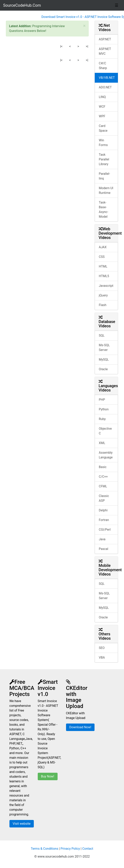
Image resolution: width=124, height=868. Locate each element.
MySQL (104, 360)
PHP (102, 400)
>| (87, 46)
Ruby (102, 419)
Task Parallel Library (104, 159)
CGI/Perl (105, 530)
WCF (102, 107)
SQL (102, 335)
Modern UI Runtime (106, 190)
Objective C (105, 431)
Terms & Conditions (45, 849)
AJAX (103, 247)
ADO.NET (105, 87)
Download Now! (80, 727)
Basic (103, 467)
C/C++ (103, 477)
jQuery (103, 295)
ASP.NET (105, 39)
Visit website (22, 824)
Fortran (104, 520)
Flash (103, 305)
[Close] (84, 26)
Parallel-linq (104, 176)
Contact (88, 849)
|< (61, 46)
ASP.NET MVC (105, 51)
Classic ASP (104, 498)
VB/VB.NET (107, 78)
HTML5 (104, 276)
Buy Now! (48, 776)
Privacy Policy (70, 849)
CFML (103, 486)
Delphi (103, 510)
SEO (102, 648)
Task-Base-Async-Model (104, 210)
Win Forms (103, 143)
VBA (102, 657)
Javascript (106, 286)
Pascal (104, 549)
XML (102, 443)
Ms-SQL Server (104, 347)
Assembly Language (106, 455)
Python (104, 409)
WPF (102, 116)
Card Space (103, 128)
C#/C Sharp (103, 66)
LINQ (102, 97)
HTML (103, 266)
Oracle (103, 369)
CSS (102, 257)
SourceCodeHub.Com (22, 5)
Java (102, 539)
